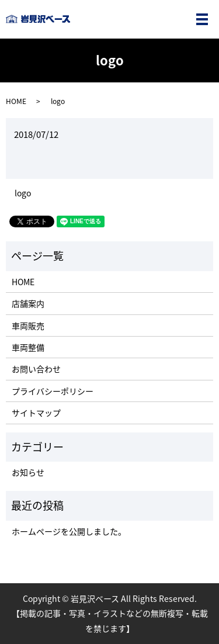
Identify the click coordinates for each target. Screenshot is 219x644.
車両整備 (28, 347)
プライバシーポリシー (53, 391)
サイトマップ (36, 413)
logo (23, 193)
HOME (16, 101)
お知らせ (28, 472)
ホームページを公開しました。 (69, 531)
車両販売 (28, 326)
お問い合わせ (36, 369)
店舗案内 (28, 303)
